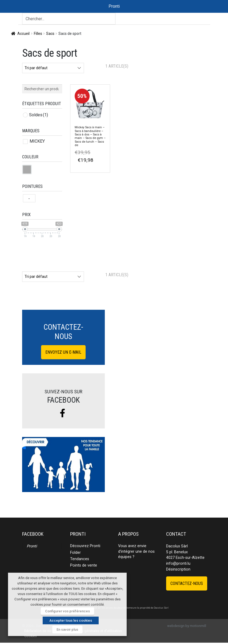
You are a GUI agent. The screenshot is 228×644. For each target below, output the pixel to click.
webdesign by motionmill (187, 626)
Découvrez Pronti (85, 546)
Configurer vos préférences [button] (67, 611)
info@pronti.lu (178, 563)
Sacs (50, 34)
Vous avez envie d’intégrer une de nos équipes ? (136, 551)
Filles (38, 34)
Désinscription (178, 569)
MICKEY (37, 141)
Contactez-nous (187, 583)
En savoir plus (67, 629)
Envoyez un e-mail (63, 352)
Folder (75, 553)
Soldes (39, 115)
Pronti (32, 546)
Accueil (23, 34)
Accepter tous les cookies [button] (71, 620)
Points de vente (84, 565)
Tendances (80, 559)
